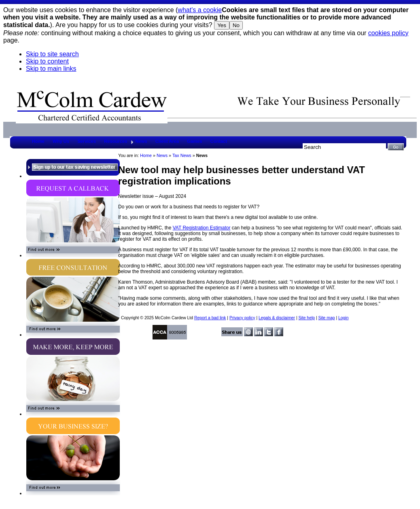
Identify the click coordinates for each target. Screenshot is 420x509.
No (236, 25)
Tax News (182, 155)
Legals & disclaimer (277, 318)
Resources (116, 141)
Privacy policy (242, 318)
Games (194, 141)
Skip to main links (51, 69)
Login (343, 318)
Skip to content (47, 61)
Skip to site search (52, 54)
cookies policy (388, 33)
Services (87, 141)
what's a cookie (200, 10)
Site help (307, 318)
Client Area (167, 141)
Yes (222, 25)
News (141, 141)
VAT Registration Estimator (202, 228)
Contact (219, 141)
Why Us (61, 141)
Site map (326, 318)
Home (38, 141)
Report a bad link (210, 318)
